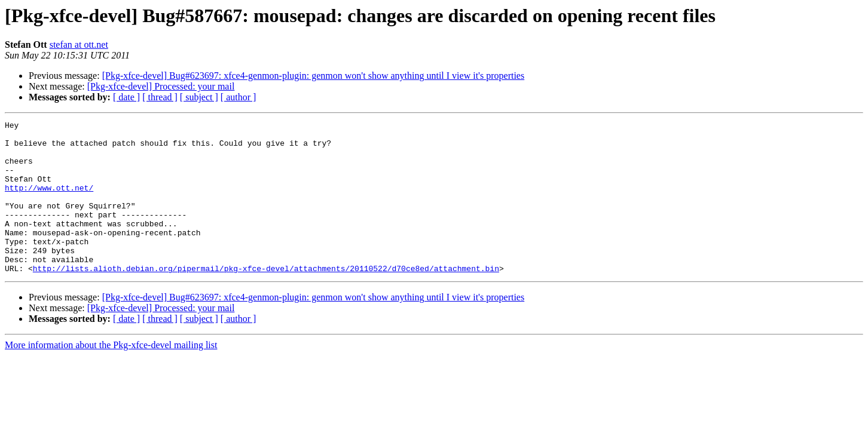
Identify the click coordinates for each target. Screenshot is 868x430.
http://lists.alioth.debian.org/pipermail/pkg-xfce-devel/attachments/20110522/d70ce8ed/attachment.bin (266, 299)
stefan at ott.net (79, 44)
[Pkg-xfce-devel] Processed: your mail (161, 86)
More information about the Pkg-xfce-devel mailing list (111, 375)
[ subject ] (199, 97)
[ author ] (239, 97)
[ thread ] (160, 97)
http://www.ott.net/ (49, 202)
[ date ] (126, 97)
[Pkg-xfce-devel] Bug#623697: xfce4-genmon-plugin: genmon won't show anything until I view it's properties (314, 76)
